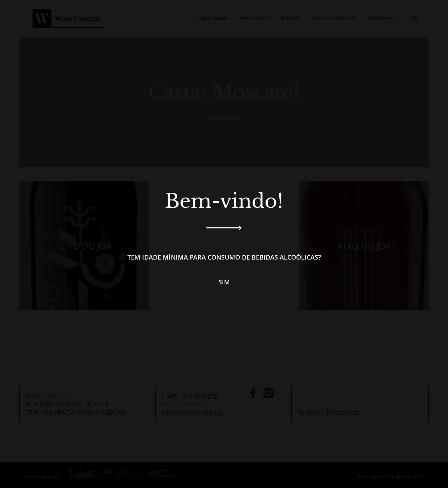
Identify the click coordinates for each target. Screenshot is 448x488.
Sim (224, 282)
